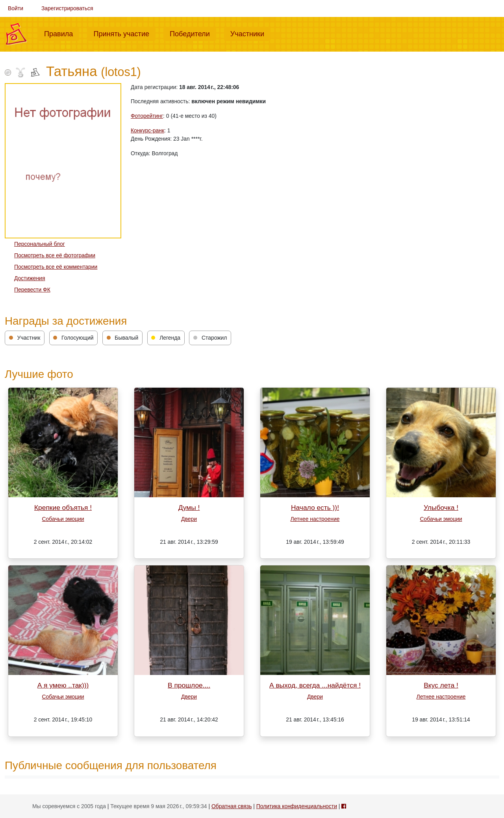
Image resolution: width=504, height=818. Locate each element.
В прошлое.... (189, 685)
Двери (189, 519)
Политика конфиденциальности (297, 806)
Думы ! (189, 508)
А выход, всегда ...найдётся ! (315, 685)
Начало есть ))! (315, 508)
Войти (16, 8)
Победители (193, 33)
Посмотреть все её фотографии (55, 255)
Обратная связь (232, 806)
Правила (62, 33)
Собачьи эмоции (63, 519)
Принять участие (124, 33)
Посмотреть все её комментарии (56, 267)
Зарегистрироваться (67, 8)
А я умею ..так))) (63, 685)
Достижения (30, 278)
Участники (250, 33)
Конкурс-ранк (147, 130)
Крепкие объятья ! (63, 508)
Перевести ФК (32, 290)
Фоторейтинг (147, 116)
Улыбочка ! (441, 508)
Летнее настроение (315, 519)
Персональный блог (40, 244)
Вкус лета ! (441, 685)
